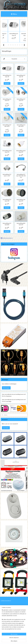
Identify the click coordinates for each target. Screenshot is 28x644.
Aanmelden (6, 428)
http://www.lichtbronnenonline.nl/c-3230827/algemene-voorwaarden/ (9, 631)
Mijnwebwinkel (15, 641)
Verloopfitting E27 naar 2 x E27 (7, 175)
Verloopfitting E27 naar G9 (20, 34)
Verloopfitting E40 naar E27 (21, 200)
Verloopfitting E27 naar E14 (21, 100)
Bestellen (7, 83)
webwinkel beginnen (21, 639)
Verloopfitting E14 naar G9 (8, 34)
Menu (14, 14)
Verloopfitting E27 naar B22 (7, 224)
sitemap (14, 639)
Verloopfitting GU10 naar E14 (7, 151)
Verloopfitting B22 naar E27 (21, 224)
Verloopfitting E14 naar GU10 (21, 126)
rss (17, 639)
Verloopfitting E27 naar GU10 (7, 126)
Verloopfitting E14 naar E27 (7, 100)
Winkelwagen (6, 388)
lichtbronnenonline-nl (7, 238)
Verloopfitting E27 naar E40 (7, 200)
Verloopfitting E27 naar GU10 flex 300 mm (21, 176)
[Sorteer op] (14, 59)
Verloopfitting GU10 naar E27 (21, 151)
